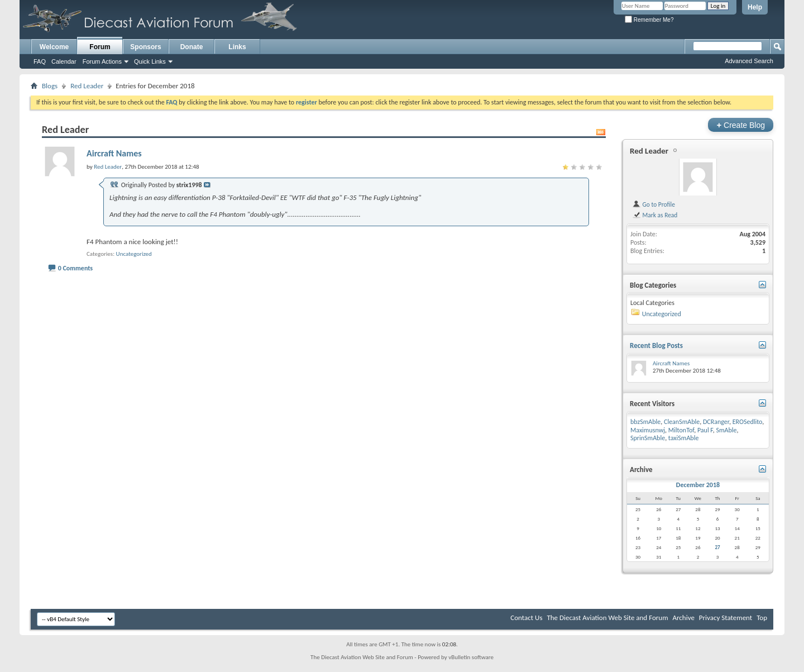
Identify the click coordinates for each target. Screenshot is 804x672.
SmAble (726, 430)
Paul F (705, 430)
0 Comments (75, 268)
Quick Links (150, 61)
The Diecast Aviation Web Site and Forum (607, 618)
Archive (683, 618)
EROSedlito (748, 422)
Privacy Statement (726, 618)
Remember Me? (649, 20)
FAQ (40, 61)
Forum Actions (102, 61)
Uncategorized (134, 254)
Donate (192, 47)
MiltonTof (681, 430)
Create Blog (741, 125)
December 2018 (698, 485)
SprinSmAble (648, 438)
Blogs (50, 86)
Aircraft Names (114, 153)
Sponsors (145, 47)
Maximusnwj (648, 430)
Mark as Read (655, 215)
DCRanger (716, 422)
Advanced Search (749, 61)
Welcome (54, 47)
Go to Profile (654, 204)
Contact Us (526, 618)
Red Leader (87, 86)
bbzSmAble (645, 422)
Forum (100, 47)
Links (237, 47)
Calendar (64, 61)
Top (762, 618)
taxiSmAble (684, 438)
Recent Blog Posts (656, 345)
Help (755, 7)
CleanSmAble (682, 422)
